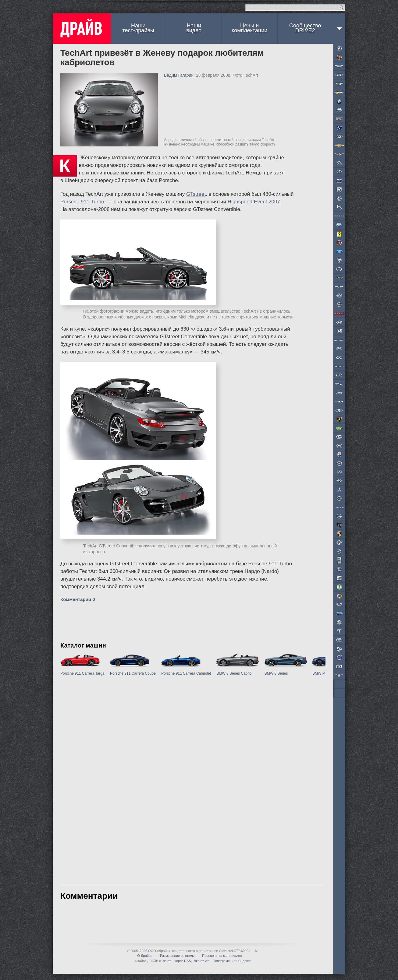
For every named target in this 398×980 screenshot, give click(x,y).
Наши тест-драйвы (138, 28)
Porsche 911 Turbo (82, 202)
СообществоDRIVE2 (305, 28)
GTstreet (196, 194)
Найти (342, 7)
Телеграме (221, 961)
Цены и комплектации (249, 28)
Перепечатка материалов (222, 956)
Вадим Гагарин (179, 75)
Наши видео (194, 28)
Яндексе (245, 961)
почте (167, 961)
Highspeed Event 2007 (254, 202)
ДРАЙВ (82, 29)
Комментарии (78, 599)
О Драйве (145, 956)
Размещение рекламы (177, 956)
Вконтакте (202, 961)
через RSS (183, 961)
